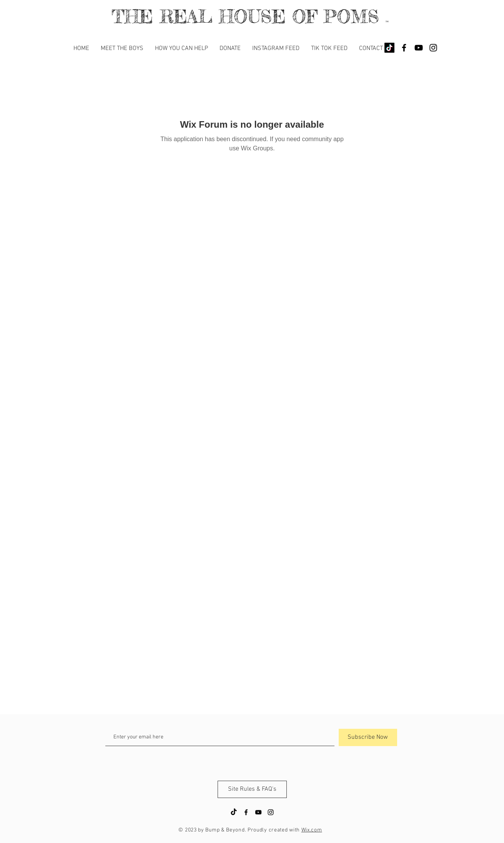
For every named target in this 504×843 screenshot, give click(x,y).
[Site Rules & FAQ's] (252, 789)
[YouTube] (419, 48)
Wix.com (312, 830)
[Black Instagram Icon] (433, 48)
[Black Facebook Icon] (404, 48)
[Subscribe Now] (368, 737)
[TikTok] (389, 48)
